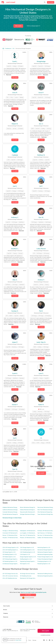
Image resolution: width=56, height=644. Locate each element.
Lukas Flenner (41, 249)
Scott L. (15, 62)
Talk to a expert (33, 26)
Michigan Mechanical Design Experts (29, 514)
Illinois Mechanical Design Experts (29, 507)
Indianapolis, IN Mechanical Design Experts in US (33, 531)
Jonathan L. (15, 249)
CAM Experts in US (25, 555)
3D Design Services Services (27, 574)
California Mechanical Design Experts (12, 510)
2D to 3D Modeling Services (10, 578)
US (13, 49)
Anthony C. (15, 218)
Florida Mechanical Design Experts (11, 514)
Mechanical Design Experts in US (46, 550)
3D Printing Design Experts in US (11, 559)
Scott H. (15, 374)
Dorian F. (15, 405)
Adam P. (15, 342)
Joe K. (15, 438)
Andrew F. (41, 280)
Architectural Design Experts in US (12, 564)
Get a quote (18, 26)
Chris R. (15, 93)
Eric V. (41, 124)
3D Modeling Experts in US (10, 555)
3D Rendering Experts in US (10, 561)
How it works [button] (28, 606)
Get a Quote (51, 2)
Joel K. (15, 186)
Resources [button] (28, 617)
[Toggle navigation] (3, 2)
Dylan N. (41, 405)
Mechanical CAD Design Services (29, 578)
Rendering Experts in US (44, 564)
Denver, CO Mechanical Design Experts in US (14, 535)
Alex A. (15, 280)
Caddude (15, 155)
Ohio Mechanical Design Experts (46, 512)
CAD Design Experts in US (27, 548)
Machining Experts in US (44, 548)
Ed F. (41, 186)
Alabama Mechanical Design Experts (12, 507)
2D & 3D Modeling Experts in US (11, 550)
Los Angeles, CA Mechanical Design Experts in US (33, 533)
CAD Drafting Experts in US (27, 550)
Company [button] (28, 613)
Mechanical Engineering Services (46, 576)
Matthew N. (41, 155)
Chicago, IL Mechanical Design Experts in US (14, 531)
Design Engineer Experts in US (28, 557)
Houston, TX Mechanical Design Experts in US (14, 538)
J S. (41, 438)
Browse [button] (28, 610)
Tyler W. (15, 469)
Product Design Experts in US (45, 557)
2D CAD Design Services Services (11, 574)
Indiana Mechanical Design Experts (29, 510)
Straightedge (41, 62)
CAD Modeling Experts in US (27, 552)
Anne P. (41, 93)
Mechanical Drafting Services (45, 574)
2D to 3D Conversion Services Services (13, 576)
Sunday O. (15, 311)
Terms (30, 640)
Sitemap (34, 640)
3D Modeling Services (26, 576)
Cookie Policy (18, 640)
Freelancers (8, 49)
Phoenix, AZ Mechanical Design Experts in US (32, 538)
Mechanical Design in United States (12, 518)
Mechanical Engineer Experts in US (46, 552)
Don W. (41, 218)
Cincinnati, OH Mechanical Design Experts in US (15, 533)
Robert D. (15, 124)
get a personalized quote (39, 592)
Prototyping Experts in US (44, 561)
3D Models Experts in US (9, 557)
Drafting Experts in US (26, 559)
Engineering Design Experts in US (29, 561)
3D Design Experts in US (9, 552)
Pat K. (41, 311)
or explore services (46, 635)
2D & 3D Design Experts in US (10, 548)
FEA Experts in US (25, 564)
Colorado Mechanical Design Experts (12, 512)
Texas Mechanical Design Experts (46, 514)
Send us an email (25, 592)
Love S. (41, 374)
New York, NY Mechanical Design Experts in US (32, 535)
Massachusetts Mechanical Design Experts (31, 512)
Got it (5, 640)
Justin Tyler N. (41, 342)
